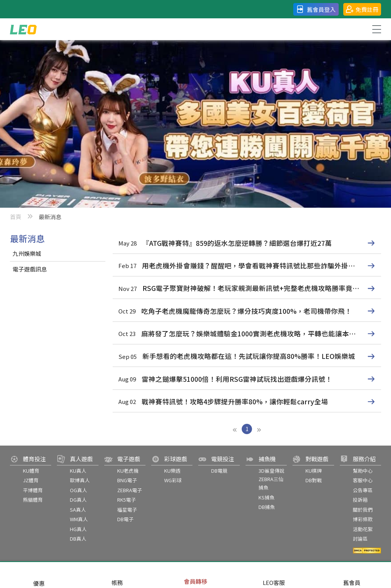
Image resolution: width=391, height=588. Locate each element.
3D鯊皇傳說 (271, 471)
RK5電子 (127, 500)
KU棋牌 (314, 471)
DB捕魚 (267, 507)
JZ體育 (31, 480)
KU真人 (78, 471)
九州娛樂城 (27, 253)
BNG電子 (127, 480)
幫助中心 (363, 471)
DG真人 (78, 500)
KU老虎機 (128, 471)
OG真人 (78, 490)
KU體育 (31, 471)
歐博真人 (80, 480)
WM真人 (79, 519)
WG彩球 (173, 480)
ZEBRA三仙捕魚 (271, 483)
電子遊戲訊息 (30, 269)
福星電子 (127, 510)
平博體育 (33, 490)
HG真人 (78, 529)
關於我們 (363, 510)
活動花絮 (363, 529)
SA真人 (78, 510)
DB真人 (78, 539)
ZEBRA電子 (130, 490)
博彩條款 (363, 519)
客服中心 (363, 480)
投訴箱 (360, 500)
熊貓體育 (33, 500)
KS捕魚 (267, 497)
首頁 (16, 217)
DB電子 (125, 519)
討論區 (360, 539)
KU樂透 (172, 471)
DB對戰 (314, 480)
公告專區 (363, 490)
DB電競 (219, 471)
